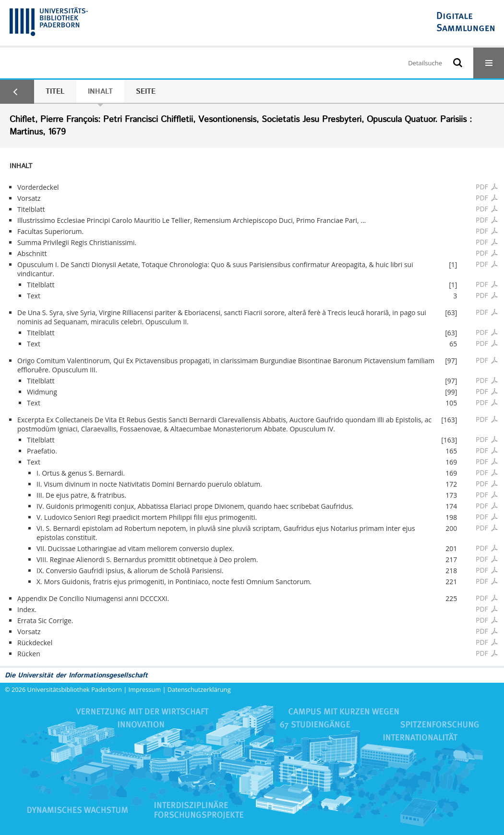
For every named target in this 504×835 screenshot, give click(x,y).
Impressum (145, 689)
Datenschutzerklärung (199, 689)
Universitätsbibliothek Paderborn (75, 689)
